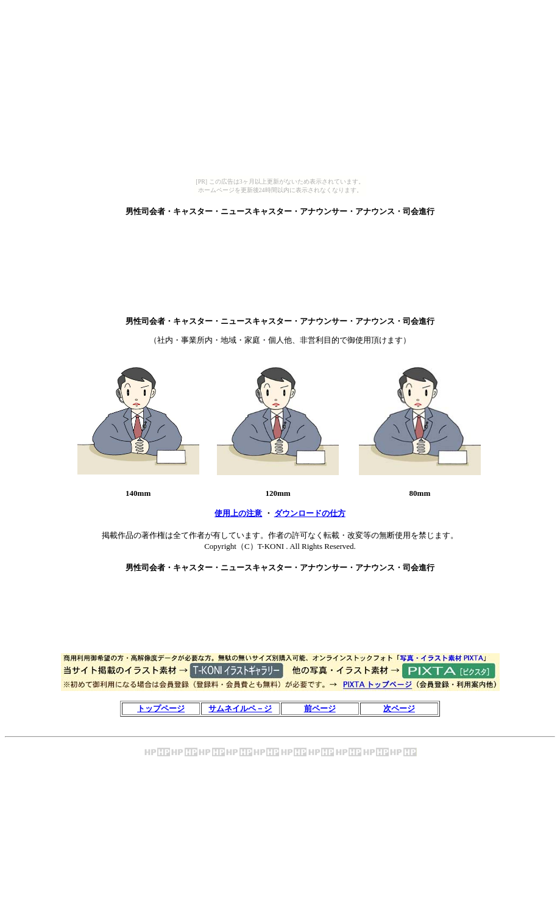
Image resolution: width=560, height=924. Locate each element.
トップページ (161, 708)
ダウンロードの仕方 (310, 513)
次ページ (399, 708)
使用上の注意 (238, 513)
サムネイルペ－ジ (240, 708)
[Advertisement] (280, 231)
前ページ (320, 708)
